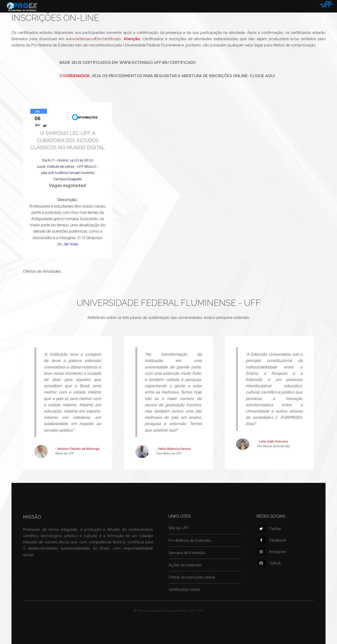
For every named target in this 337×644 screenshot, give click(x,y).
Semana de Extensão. (187, 553)
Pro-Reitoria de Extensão (190, 540)
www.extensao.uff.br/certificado (93, 39)
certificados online (184, 589)
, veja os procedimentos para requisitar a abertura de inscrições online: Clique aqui (167, 76)
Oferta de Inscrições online (192, 577)
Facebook (272, 540)
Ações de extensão (185, 565)
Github (269, 563)
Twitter (269, 529)
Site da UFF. (179, 528)
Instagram (272, 552)
